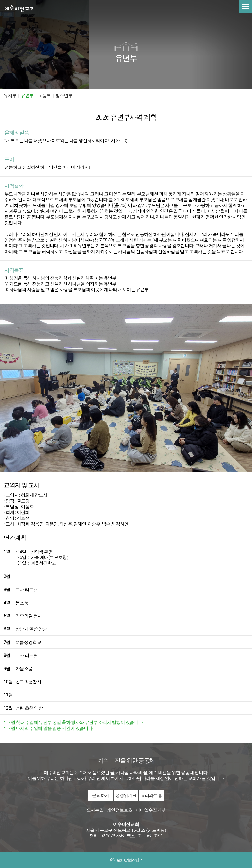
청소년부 (64, 96)
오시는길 (95, 810)
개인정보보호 (120, 810)
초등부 (45, 96)
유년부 (27, 96)
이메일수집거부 (151, 810)
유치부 (10, 96)
